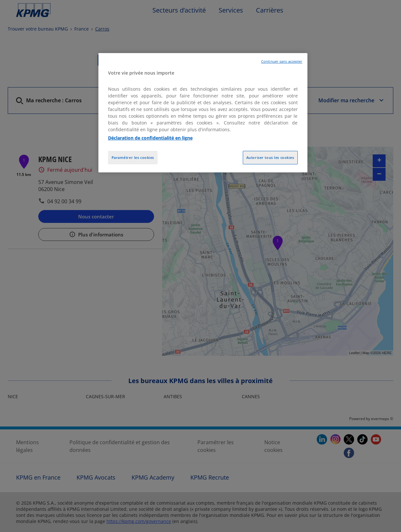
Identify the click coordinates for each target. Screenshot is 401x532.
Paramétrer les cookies (133, 157)
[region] (203, 113)
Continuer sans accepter (282, 61)
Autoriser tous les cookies (270, 157)
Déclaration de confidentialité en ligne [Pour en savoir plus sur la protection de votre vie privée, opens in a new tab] (150, 138)
